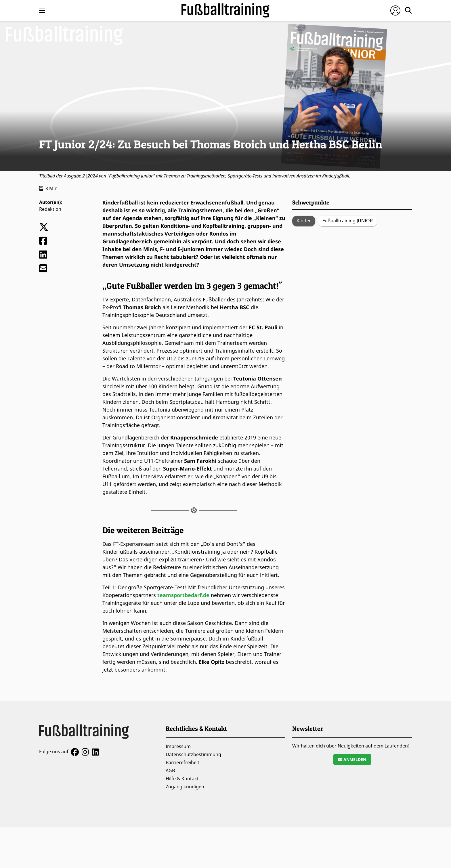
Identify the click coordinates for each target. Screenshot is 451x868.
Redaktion (50, 209)
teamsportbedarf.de (183, 595)
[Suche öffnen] (408, 10)
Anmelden (352, 759)
